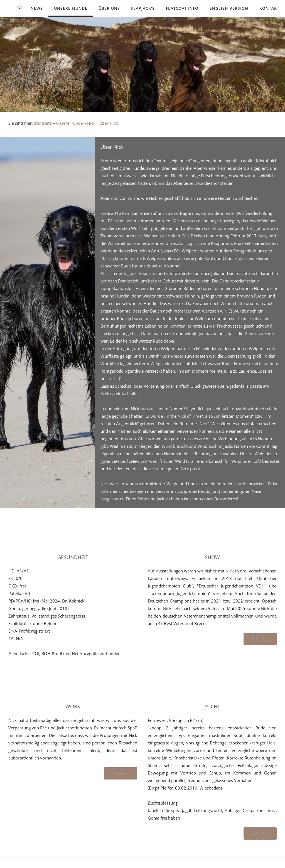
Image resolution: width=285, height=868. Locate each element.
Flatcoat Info (182, 8)
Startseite (43, 123)
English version (229, 8)
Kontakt (269, 8)
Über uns (109, 8)
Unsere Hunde (71, 8)
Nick (91, 123)
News (37, 8)
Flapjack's (143, 8)
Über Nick (109, 123)
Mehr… (260, 639)
